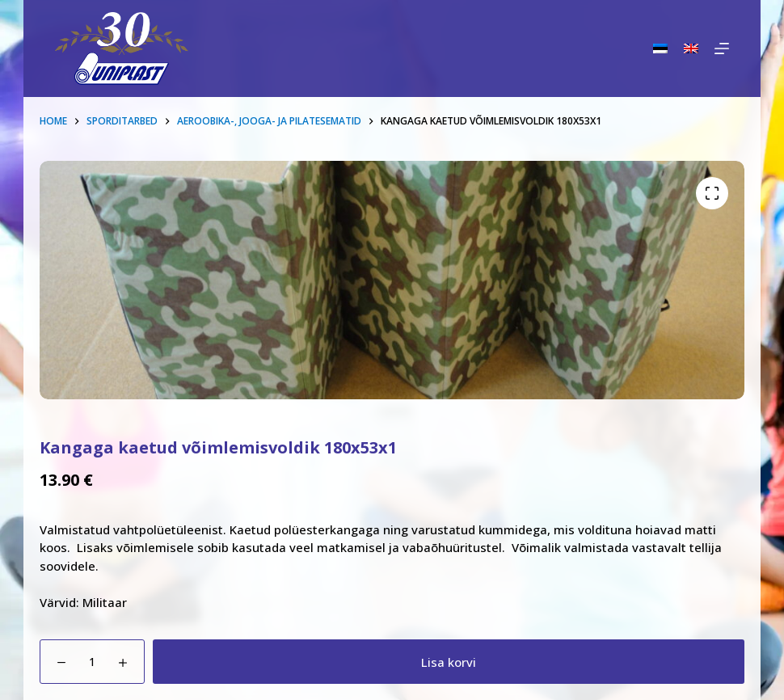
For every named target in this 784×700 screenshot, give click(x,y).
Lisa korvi (449, 662)
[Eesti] (660, 48)
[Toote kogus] (92, 662)
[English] (691, 48)
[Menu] (722, 48)
